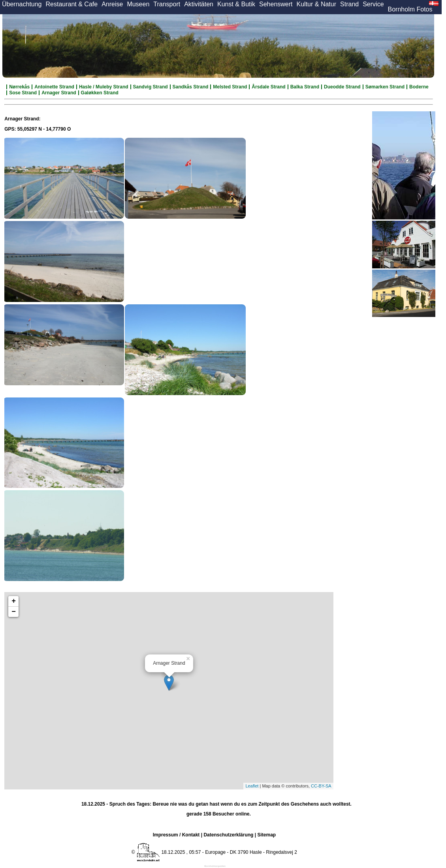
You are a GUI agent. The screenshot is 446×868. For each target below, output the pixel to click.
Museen (138, 4)
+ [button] (14, 601)
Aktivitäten (199, 4)
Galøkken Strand (100, 93)
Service (373, 4)
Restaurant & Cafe (72, 4)
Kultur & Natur (316, 4)
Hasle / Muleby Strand (104, 87)
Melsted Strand (230, 87)
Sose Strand (23, 93)
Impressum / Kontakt (176, 835)
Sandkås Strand (191, 87)
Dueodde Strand (342, 87)
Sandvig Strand (151, 87)
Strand (349, 4)
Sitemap (266, 835)
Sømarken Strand (385, 87)
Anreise (112, 4)
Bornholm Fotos (410, 9)
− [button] (14, 612)
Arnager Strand (59, 93)
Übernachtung (22, 4)
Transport (167, 4)
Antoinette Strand (54, 87)
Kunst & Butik (236, 4)
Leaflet (252, 786)
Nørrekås (19, 87)
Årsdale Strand (268, 87)
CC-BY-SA (321, 786)
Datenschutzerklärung (228, 835)
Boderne (419, 87)
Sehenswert (276, 4)
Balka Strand (305, 87)
